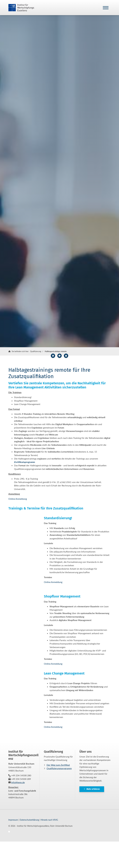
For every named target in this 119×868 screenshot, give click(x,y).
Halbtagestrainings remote (56, 351)
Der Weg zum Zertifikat (58, 765)
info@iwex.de (18, 782)
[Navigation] (106, 8)
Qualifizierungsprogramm (59, 768)
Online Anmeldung (18, 499)
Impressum (13, 820)
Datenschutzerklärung (29, 820)
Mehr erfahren (93, 789)
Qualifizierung (36, 351)
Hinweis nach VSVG (49, 820)
